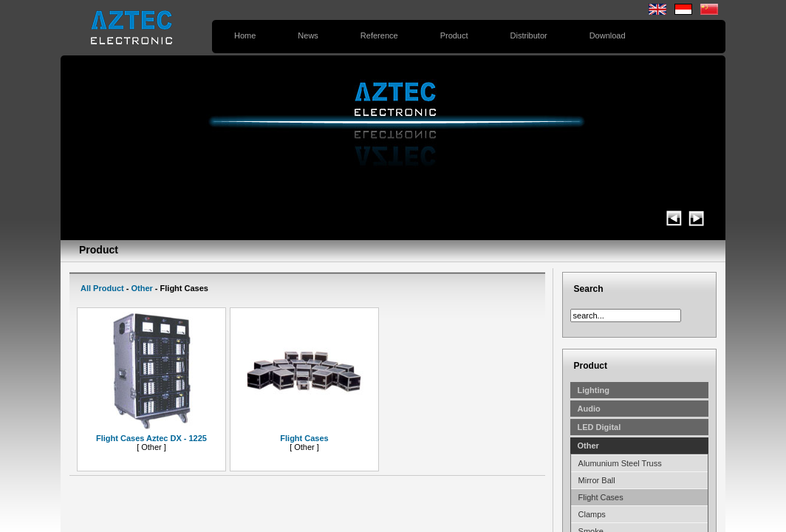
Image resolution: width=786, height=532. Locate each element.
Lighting (594, 390)
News (308, 35)
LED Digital (599, 427)
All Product (102, 288)
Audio (589, 409)
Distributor (529, 35)
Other (141, 288)
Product (454, 35)
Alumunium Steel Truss (620, 463)
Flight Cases (601, 497)
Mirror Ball (597, 480)
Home (245, 35)
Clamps (592, 514)
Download (608, 35)
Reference (379, 35)
